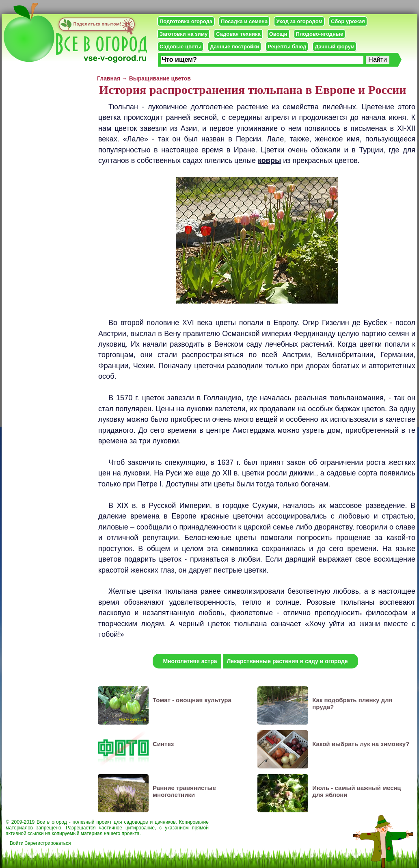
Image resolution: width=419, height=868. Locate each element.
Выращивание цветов (160, 78)
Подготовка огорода (186, 21)
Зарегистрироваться (48, 843)
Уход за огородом (299, 21)
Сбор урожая (348, 21)
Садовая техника (238, 34)
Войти (17, 843)
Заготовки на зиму (184, 34)
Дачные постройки (234, 47)
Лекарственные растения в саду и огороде (287, 661)
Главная (109, 78)
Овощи (278, 34)
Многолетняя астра (190, 661)
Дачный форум (335, 47)
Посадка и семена (244, 21)
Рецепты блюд (287, 47)
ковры (269, 161)
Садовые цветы (180, 47)
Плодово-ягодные (320, 34)
